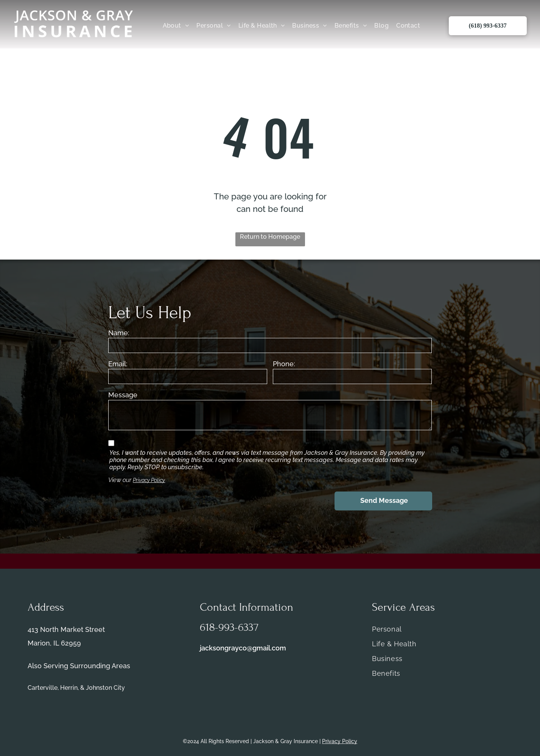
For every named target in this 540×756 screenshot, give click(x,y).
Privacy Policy (149, 480)
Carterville (43, 688)
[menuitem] (176, 26)
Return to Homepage (270, 237)
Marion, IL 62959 (54, 643)
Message (123, 395)
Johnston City (105, 688)
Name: (119, 333)
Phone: (284, 364)
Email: (118, 364)
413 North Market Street (66, 629)
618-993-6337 (229, 627)
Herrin (69, 688)
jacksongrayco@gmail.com (243, 648)
